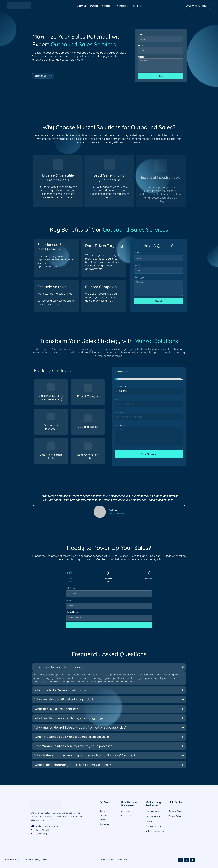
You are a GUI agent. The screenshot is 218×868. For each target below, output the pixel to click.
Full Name (71, 588)
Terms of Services (106, 859)
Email (141, 46)
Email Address (120, 412)
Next (109, 625)
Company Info (109, 580)
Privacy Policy (124, 859)
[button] (34, 506)
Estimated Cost (120, 386)
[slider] (116, 379)
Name (141, 34)
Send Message (120, 425)
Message (142, 57)
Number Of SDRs (121, 372)
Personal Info (69, 580)
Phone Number (73, 612)
